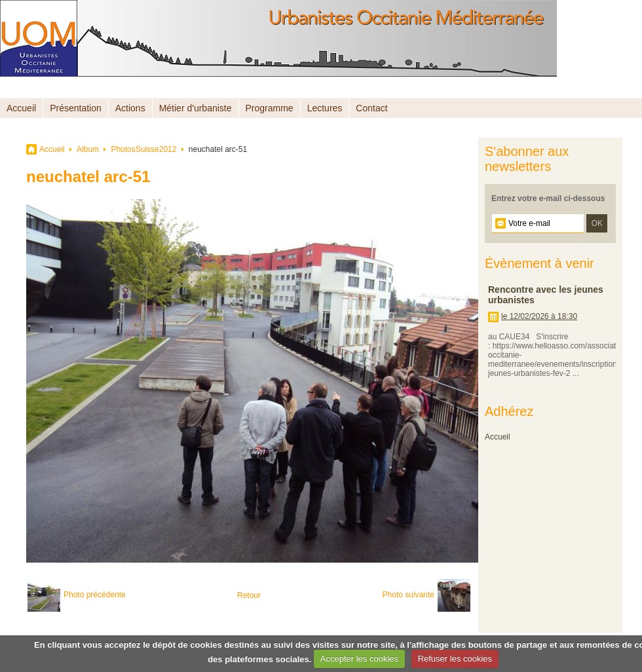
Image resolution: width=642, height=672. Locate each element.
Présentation (76, 108)
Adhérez (509, 411)
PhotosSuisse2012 (143, 149)
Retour (249, 595)
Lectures (325, 108)
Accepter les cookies (359, 659)
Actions (130, 108)
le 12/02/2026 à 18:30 (539, 316)
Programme (270, 108)
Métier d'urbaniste (196, 108)
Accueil (21, 108)
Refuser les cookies (455, 659)
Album (88, 149)
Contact (371, 108)
